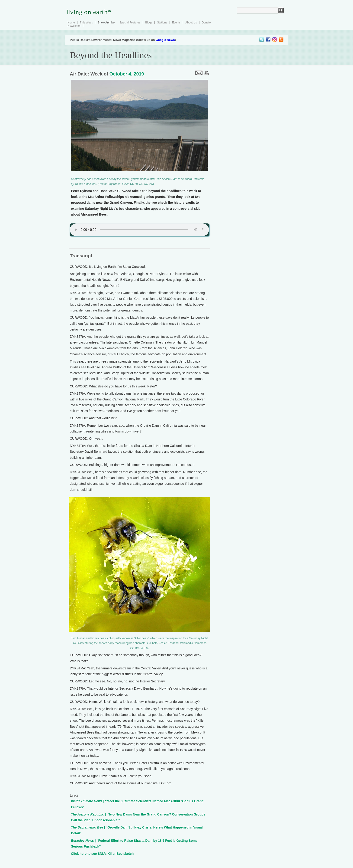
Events (176, 23)
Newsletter (74, 26)
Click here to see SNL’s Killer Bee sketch (102, 854)
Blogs (149, 23)
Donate (206, 23)
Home (71, 23)
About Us (191, 23)
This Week (86, 23)
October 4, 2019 (127, 74)
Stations (162, 23)
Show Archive (106, 23)
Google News (165, 40)
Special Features (130, 23)
